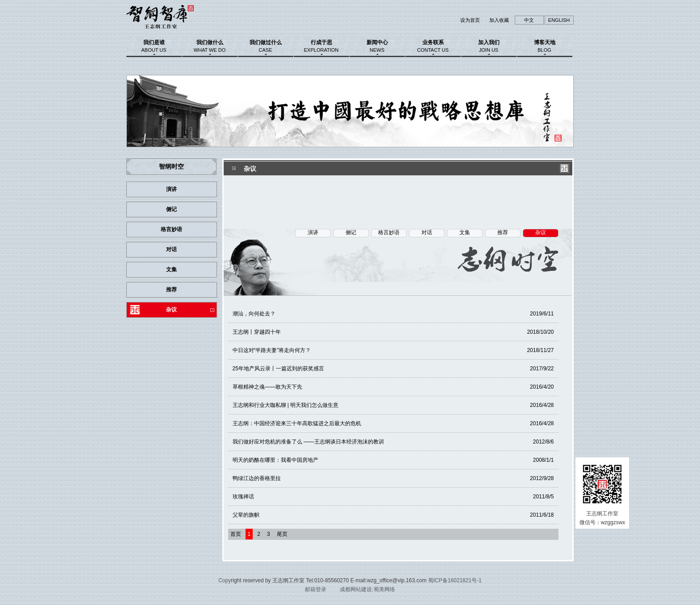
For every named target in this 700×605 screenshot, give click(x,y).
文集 (171, 269)
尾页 (282, 534)
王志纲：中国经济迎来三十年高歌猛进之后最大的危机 (393, 423)
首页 (236, 534)
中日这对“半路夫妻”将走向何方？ (393, 350)
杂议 (171, 310)
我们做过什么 (266, 46)
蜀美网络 (384, 589)
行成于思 (321, 46)
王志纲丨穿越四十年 (393, 332)
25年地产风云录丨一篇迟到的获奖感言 (393, 369)
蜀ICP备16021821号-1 (455, 580)
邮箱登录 (316, 589)
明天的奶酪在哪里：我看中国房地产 (393, 460)
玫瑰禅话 (393, 497)
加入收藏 (499, 20)
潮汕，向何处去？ (393, 314)
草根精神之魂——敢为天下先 (393, 387)
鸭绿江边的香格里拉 (393, 478)
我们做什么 (210, 46)
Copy (225, 580)
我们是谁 (154, 46)
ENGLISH (559, 20)
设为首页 (470, 20)
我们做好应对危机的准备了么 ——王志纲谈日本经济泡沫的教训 (393, 442)
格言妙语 (171, 229)
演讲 (171, 189)
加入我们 (489, 46)
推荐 (171, 290)
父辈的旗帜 (393, 515)
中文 (529, 20)
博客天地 (545, 46)
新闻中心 (377, 46)
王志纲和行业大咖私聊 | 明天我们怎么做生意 (393, 405)
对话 (171, 249)
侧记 (171, 209)
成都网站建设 (356, 589)
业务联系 (433, 46)
